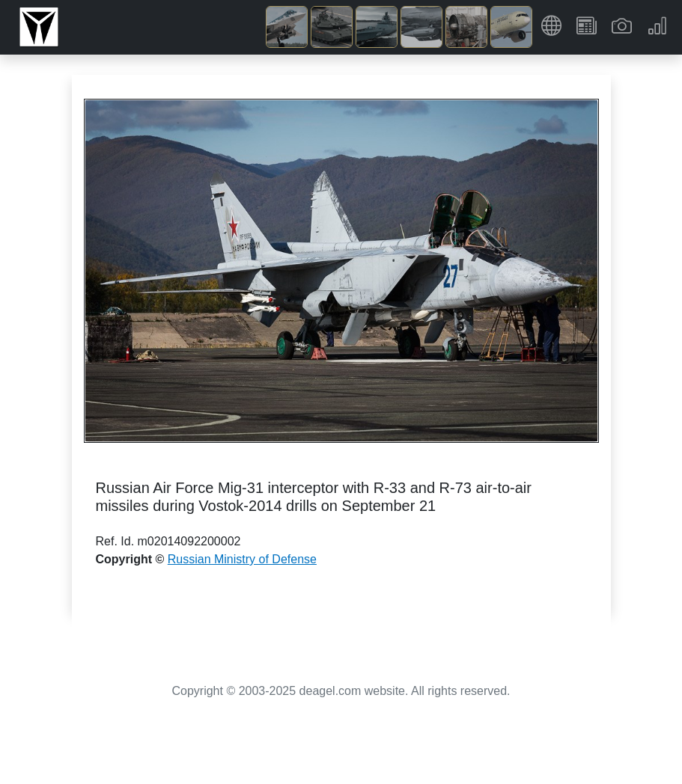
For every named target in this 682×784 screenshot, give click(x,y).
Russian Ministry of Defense (242, 559)
